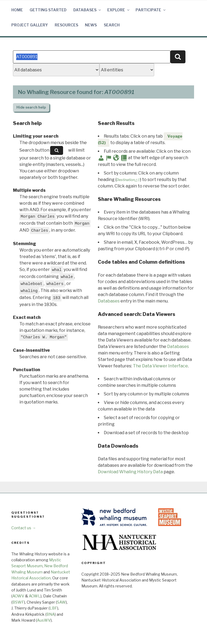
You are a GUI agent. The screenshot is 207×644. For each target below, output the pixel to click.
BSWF (18, 602)
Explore (119, 10)
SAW (61, 602)
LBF (53, 608)
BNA (51, 614)
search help (31, 107)
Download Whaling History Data (130, 472)
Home (17, 10)
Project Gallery (30, 25)
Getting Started (48, 10)
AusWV (44, 620)
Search (112, 25)
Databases (87, 10)
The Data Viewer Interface (160, 366)
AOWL (35, 596)
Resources (66, 25)
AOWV (18, 596)
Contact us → (24, 528)
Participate (151, 10)
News (91, 25)
